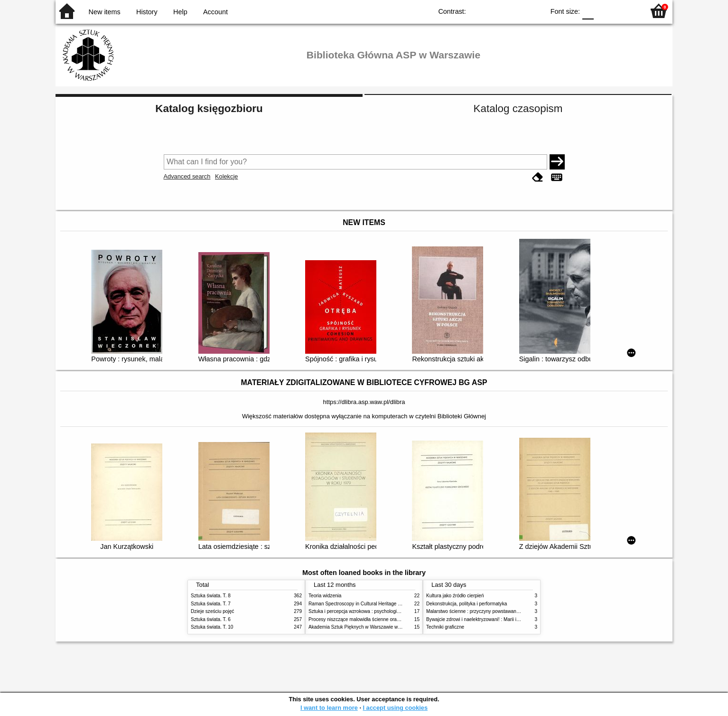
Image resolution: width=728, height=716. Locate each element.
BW (496, 11)
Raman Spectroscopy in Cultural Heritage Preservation (367, 604)
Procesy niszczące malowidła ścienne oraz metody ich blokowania (379, 619)
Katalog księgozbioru (209, 108)
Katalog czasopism (518, 108)
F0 (588, 11)
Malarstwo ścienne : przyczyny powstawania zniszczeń (484, 611)
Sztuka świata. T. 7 (211, 604)
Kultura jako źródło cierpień (455, 596)
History (147, 12)
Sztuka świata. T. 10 (212, 627)
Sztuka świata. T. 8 (211, 596)
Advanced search (187, 176)
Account (215, 12)
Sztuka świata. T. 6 (211, 619)
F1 (604, 11)
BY (534, 11)
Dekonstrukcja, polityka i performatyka (467, 604)
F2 (626, 11)
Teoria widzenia (325, 596)
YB (515, 11)
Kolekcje (226, 176)
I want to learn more (329, 708)
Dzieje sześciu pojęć (212, 611)
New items (105, 12)
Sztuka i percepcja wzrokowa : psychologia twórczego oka (370, 611)
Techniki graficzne (445, 627)
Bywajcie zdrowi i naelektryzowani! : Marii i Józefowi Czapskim (492, 619)
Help (180, 12)
